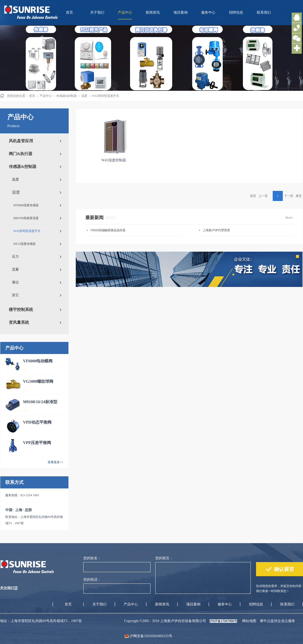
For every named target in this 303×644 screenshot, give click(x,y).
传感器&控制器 (67, 96)
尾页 (299, 196)
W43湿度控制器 (113, 160)
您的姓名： (92, 558)
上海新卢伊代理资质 (216, 230)
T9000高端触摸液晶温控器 (108, 230)
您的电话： (92, 580)
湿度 (84, 96)
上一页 (263, 196)
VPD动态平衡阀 (37, 422)
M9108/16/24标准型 (40, 402)
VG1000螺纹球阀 (38, 381)
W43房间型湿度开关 (105, 96)
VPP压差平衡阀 (37, 443)
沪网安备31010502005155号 (151, 636)
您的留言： (164, 558)
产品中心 (46, 96)
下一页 (289, 196)
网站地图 (248, 621)
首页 (69, 12)
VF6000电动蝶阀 (38, 361)
